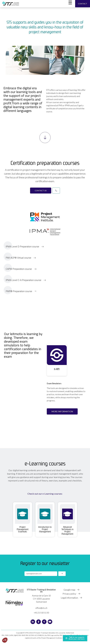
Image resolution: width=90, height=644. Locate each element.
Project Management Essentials (23, 529)
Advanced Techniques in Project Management (67, 530)
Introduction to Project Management (45, 529)
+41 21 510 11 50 (41, 613)
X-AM (57, 369)
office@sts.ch (41, 608)
